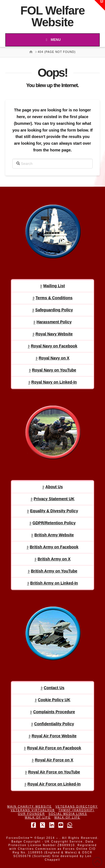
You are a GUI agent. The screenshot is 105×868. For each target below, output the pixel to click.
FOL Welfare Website (53, 17)
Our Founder (31, 814)
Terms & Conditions (53, 298)
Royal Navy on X (53, 358)
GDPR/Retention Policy (53, 523)
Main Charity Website (30, 807)
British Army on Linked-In (53, 583)
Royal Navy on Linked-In (53, 382)
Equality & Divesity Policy (52, 511)
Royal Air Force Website (53, 736)
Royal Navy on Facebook (53, 346)
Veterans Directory (77, 807)
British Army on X (53, 559)
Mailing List (52, 286)
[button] (100, 5)
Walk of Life (38, 817)
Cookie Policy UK (53, 700)
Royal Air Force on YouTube (53, 772)
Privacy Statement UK (53, 499)
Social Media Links (68, 814)
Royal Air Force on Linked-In (53, 784)
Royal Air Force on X (52, 760)
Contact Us (53, 688)
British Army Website (52, 535)
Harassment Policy (52, 322)
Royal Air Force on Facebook (52, 748)
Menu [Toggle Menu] (52, 40)
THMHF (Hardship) (76, 810)
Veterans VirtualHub (33, 810)
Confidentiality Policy (53, 724)
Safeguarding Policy (53, 310)
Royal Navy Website (53, 334)
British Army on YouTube (53, 571)
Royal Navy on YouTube (53, 370)
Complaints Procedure (53, 712)
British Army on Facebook (53, 547)
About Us (53, 487)
